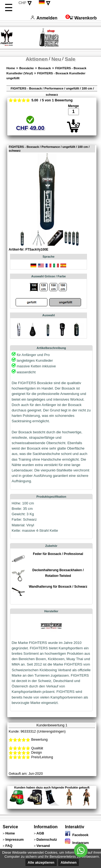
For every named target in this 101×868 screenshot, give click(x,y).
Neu (56, 59)
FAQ (9, 846)
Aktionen (37, 59)
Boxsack (45, 68)
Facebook (77, 835)
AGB (40, 833)
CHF (22, 3)
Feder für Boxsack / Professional (58, 554)
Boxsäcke (27, 68)
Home (11, 68)
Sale (70, 59)
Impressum (15, 839)
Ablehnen (69, 862)
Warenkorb (81, 18)
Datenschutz (47, 839)
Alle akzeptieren (41, 862)
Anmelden (44, 18)
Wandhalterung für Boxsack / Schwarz (58, 587)
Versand (43, 846)
